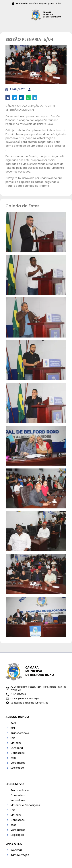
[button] (8, 98)
